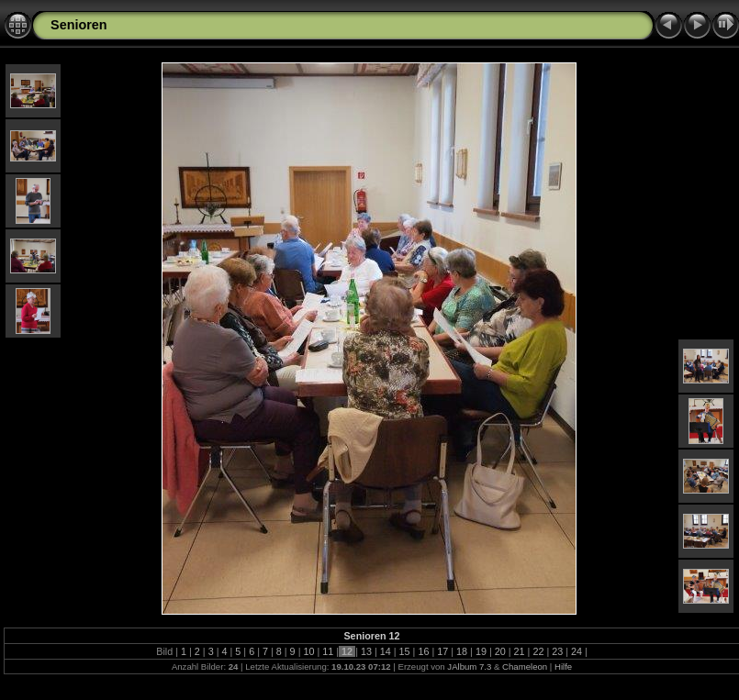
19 (481, 651)
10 (308, 651)
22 (538, 651)
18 (462, 651)
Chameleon (525, 667)
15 (405, 651)
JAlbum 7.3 (469, 667)
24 (577, 651)
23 (557, 651)
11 (328, 651)
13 (366, 651)
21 (520, 651)
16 (423, 651)
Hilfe (563, 667)
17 (442, 651)
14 (386, 651)
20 (500, 651)
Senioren (79, 25)
